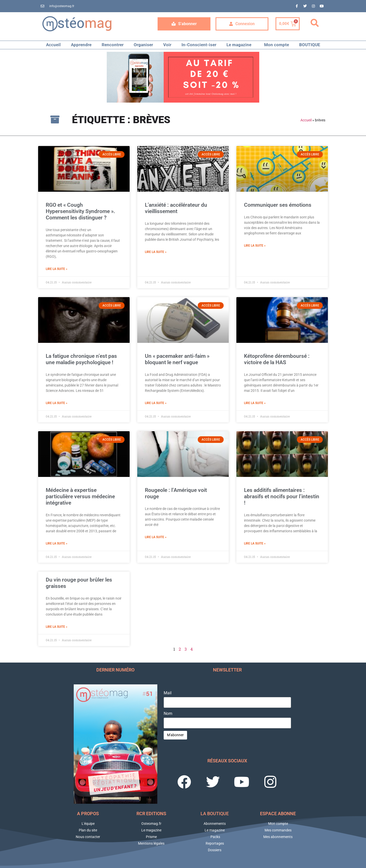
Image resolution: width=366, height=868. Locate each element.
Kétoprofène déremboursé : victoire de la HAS (277, 359)
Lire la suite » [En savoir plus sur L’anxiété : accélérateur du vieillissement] (156, 252)
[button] (315, 23)
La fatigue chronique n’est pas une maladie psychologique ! (81, 359)
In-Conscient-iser (199, 45)
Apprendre (81, 45)
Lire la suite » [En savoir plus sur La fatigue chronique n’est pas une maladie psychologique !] (57, 403)
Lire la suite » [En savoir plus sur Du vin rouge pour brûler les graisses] (57, 627)
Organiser (143, 45)
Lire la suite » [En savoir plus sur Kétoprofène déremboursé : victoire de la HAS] (255, 403)
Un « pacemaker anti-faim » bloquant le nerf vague (177, 359)
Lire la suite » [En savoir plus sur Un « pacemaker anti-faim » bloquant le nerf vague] (156, 403)
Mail (168, 693)
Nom (168, 714)
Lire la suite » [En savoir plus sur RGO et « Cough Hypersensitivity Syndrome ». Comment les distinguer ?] (57, 269)
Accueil (53, 45)
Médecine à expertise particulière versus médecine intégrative (80, 496)
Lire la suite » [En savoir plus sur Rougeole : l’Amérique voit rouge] (156, 537)
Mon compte (277, 45)
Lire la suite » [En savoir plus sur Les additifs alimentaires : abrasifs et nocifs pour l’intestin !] (255, 543)
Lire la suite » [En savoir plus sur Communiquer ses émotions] (255, 246)
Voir (167, 45)
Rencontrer (113, 45)
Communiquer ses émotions (278, 205)
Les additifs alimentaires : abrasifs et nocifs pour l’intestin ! (282, 496)
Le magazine (240, 45)
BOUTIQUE (310, 45)
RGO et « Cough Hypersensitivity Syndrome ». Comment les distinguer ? (80, 211)
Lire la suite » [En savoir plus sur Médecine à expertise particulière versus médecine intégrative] (57, 543)
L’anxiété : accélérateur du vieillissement (176, 208)
